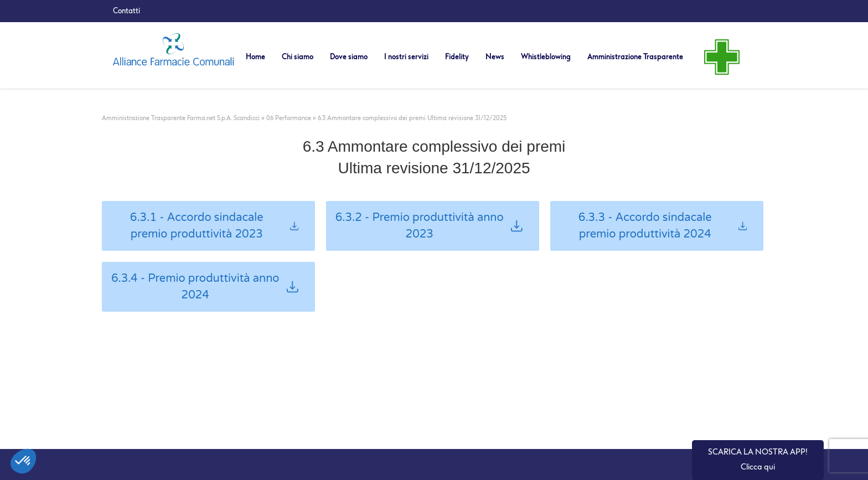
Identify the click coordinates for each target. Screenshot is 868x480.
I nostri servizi (406, 57)
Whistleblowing (546, 57)
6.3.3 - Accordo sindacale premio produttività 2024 (663, 226)
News (495, 57)
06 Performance (289, 118)
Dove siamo (349, 57)
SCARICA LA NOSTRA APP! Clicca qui (758, 460)
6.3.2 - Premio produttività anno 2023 (429, 226)
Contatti (126, 11)
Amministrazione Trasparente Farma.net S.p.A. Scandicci (181, 118)
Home (255, 57)
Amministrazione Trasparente (635, 57)
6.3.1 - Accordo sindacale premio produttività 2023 (214, 226)
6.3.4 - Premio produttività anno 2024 (205, 287)
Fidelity (457, 57)
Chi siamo (298, 57)
